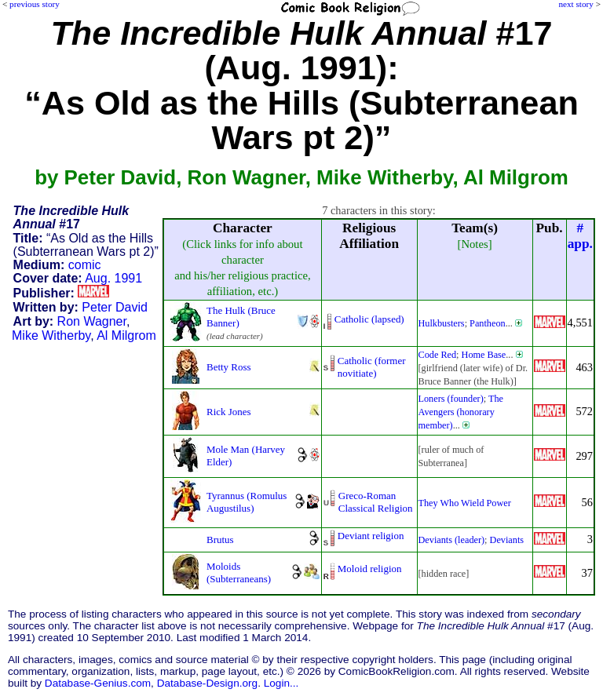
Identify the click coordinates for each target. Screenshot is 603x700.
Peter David (115, 307)
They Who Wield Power (465, 503)
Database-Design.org (207, 683)
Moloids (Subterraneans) (239, 572)
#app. (580, 236)
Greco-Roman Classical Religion (376, 502)
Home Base (484, 355)
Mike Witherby (51, 335)
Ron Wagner (92, 321)
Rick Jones (229, 412)
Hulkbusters (442, 323)
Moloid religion (370, 569)
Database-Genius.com (98, 683)
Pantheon (488, 323)
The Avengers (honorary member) (461, 412)
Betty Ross (229, 367)
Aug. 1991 (113, 278)
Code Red (438, 355)
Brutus (220, 540)
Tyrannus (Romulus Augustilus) (247, 502)
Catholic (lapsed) (369, 319)
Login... (281, 683)
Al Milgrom (126, 335)
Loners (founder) (451, 399)
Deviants (507, 540)
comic (85, 265)
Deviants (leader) (452, 540)
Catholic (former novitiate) (372, 367)
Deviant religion (371, 536)
